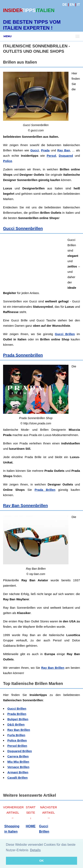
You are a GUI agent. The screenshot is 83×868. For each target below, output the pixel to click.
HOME (31, 826)
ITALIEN (45, 10)
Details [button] (35, 850)
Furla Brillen (16, 735)
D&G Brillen (16, 724)
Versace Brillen (18, 767)
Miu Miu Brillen (18, 762)
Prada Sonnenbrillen (23, 355)
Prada (45, 150)
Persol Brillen (17, 746)
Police (8, 161)
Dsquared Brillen (20, 751)
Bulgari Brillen (18, 719)
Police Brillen (17, 740)
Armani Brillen (18, 772)
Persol (51, 156)
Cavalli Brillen (17, 778)
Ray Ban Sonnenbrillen (25, 506)
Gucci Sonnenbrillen (23, 228)
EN (72, 5)
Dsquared (66, 156)
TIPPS (29, 10)
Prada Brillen (45, 490)
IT (79, 5)
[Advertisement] (41, 263)
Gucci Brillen (65, 334)
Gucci (35, 150)
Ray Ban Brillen (53, 668)
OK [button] (41, 861)
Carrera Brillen (18, 756)
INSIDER (13, 10)
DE (65, 5)
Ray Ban (64, 150)
